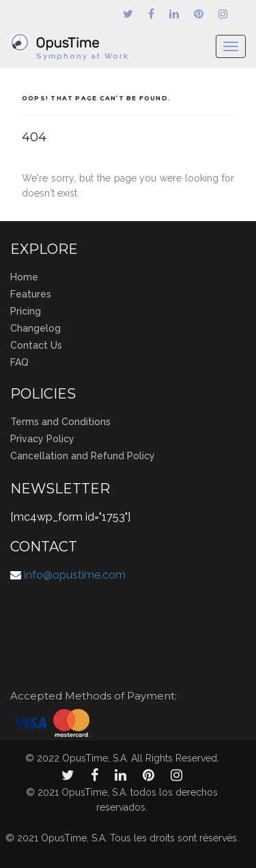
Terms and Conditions (60, 422)
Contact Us (36, 345)
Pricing (26, 311)
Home (24, 277)
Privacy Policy (42, 439)
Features (31, 294)
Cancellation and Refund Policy (83, 456)
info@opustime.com (75, 575)
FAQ (19, 362)
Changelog (35, 328)
